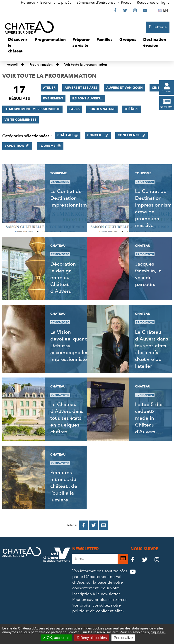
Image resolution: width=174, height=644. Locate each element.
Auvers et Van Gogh (124, 88)
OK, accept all (56, 638)
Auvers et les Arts (81, 88)
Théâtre (132, 109)
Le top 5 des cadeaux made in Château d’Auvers (149, 418)
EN (166, 10)
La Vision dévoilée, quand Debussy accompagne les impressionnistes (70, 346)
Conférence (129, 135)
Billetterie (158, 27)
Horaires (28, 2)
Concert (95, 135)
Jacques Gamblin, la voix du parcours (148, 274)
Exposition (14, 146)
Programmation (41, 65)
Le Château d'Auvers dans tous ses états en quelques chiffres (67, 418)
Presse (126, 2)
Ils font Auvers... (87, 98)
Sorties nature (102, 109)
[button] (18, 46)
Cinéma (158, 88)
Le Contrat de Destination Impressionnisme (70, 198)
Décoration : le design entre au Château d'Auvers (65, 278)
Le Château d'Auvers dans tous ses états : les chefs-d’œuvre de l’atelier (152, 349)
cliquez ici (158, 632)
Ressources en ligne (153, 2)
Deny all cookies (92, 638)
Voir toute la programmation (86, 65)
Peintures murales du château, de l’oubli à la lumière (64, 486)
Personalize (123, 638)
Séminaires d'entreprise (96, 2)
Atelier (49, 88)
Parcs (74, 109)
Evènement (53, 98)
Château (65, 135)
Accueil (12, 65)
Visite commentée (21, 120)
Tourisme (47, 146)
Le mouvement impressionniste (32, 109)
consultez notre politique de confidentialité (98, 608)
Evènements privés (56, 2)
